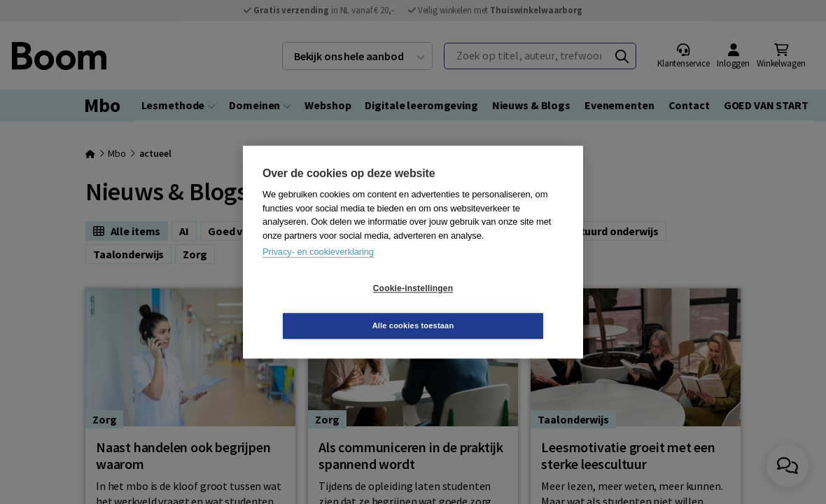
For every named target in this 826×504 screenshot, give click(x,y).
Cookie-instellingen (330, 307)
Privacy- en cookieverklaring (318, 271)
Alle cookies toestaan (497, 307)
